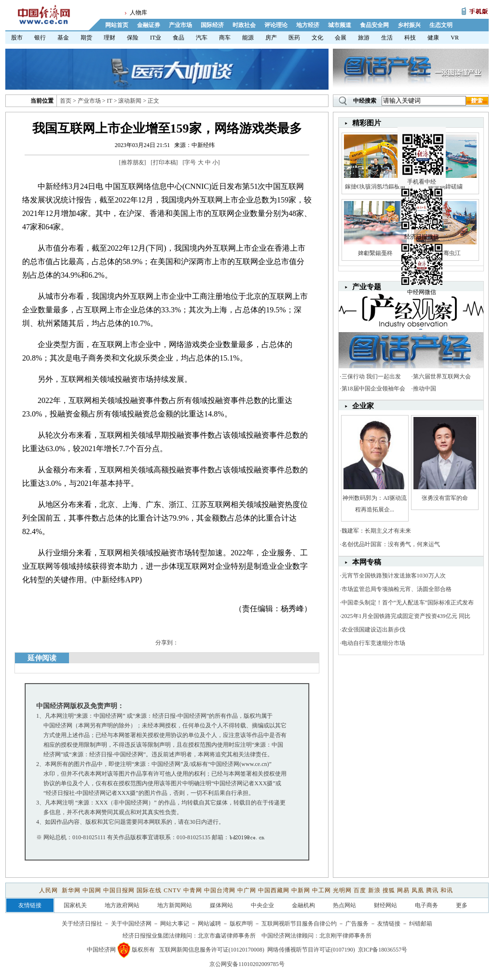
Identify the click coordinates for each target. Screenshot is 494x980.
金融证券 (149, 25)
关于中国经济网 (131, 924)
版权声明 (241, 924)
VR (455, 38)
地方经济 (308, 25)
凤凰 (418, 890)
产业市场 (180, 25)
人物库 (138, 13)
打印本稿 (165, 162)
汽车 (202, 38)
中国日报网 (119, 890)
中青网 (193, 890)
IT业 (156, 38)
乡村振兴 (409, 25)
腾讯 (432, 890)
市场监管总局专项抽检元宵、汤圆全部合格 (397, 589)
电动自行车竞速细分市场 (373, 643)
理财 (110, 38)
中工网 (322, 890)
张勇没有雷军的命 (445, 498)
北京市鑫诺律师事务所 (227, 936)
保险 (133, 38)
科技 (410, 38)
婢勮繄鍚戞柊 (375, 253)
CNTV (172, 890)
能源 (248, 38)
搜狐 (389, 890)
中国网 (92, 890)
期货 (86, 38)
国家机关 (75, 905)
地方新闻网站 (175, 905)
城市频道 (340, 25)
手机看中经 (423, 145)
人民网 (49, 890)
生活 (387, 38)
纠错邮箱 (421, 924)
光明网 (342, 890)
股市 (17, 38)
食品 (178, 38)
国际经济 (212, 25)
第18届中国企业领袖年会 (373, 389)
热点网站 (344, 905)
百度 (360, 890)
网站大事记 (175, 924)
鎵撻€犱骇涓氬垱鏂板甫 (375, 187)
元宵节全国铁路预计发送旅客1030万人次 (394, 576)
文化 (317, 38)
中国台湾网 (220, 890)
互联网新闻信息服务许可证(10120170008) (212, 950)
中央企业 (262, 905)
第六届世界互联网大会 (442, 376)
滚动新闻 (130, 101)
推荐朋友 (133, 162)
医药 (294, 38)
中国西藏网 (274, 890)
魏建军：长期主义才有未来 (376, 531)
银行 (40, 38)
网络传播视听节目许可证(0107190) (311, 950)
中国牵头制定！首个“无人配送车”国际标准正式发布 (408, 603)
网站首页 (117, 25)
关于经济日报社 (82, 924)
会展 (341, 38)
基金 (63, 38)
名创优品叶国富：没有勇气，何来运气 (391, 544)
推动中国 (425, 389)
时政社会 (244, 25)
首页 (66, 101)
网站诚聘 (209, 924)
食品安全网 (374, 25)
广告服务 (357, 924)
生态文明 (441, 25)
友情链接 (389, 924)
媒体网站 (221, 905)
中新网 (301, 890)
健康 (433, 38)
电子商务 (426, 905)
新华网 (71, 890)
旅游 (364, 38)
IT (110, 101)
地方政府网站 (122, 905)
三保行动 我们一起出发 (371, 376)
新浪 (374, 890)
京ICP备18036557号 (383, 950)
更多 (462, 905)
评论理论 (276, 25)
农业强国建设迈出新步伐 (373, 630)
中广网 (247, 890)
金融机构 (303, 905)
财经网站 (385, 905)
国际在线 (149, 890)
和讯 (447, 890)
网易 (403, 890)
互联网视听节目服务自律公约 (299, 924)
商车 (225, 38)
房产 (271, 38)
